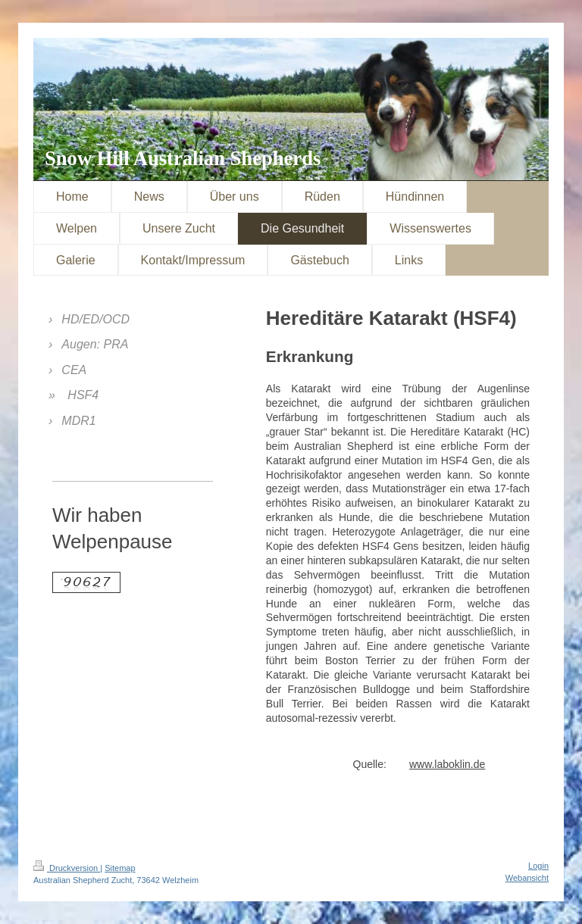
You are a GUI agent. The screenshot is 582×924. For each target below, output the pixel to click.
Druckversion (67, 868)
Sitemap (120, 868)
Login (538, 866)
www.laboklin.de (447, 764)
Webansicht (527, 878)
